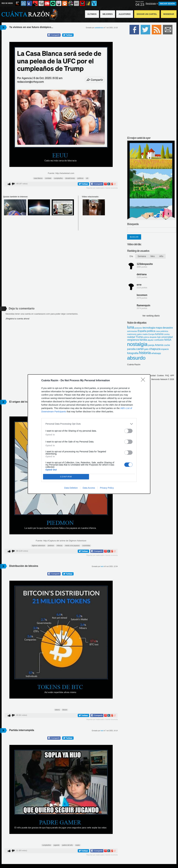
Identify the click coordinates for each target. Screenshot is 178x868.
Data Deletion (71, 488)
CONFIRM (66, 477)
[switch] (128, 431)
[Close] (144, 381)
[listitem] (89, 424)
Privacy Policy (107, 488)
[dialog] (89, 434)
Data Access (89, 488)
